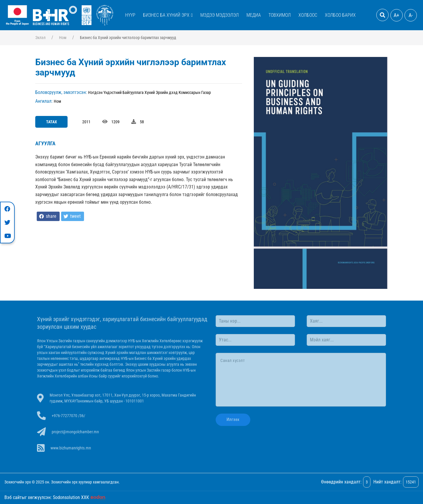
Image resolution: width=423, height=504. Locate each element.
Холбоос (308, 15)
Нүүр (130, 15)
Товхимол (280, 15)
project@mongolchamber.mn (77, 432)
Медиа (254, 15)
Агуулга (45, 143)
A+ (396, 15)
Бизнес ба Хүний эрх (166, 15)
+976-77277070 (66, 416)
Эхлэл (40, 38)
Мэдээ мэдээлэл (220, 15)
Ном (63, 38)
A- (411, 15)
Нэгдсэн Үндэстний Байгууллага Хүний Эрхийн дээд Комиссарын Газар (150, 92)
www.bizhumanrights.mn (72, 448)
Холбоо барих (340, 15)
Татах (52, 122)
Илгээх (232, 419)
